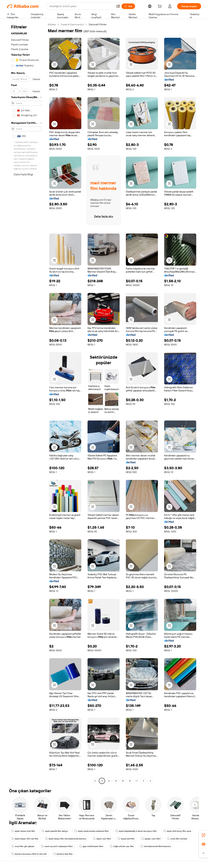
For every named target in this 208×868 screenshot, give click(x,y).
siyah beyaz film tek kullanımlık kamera (66, 839)
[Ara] (128, 6)
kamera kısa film (63, 854)
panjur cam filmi (151, 839)
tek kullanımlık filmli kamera (156, 846)
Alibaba (52, 24)
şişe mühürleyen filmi (91, 846)
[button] (118, 6)
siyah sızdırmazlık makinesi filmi (92, 831)
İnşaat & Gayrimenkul (72, 24)
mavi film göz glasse (23, 846)
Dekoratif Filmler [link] (98, 24)
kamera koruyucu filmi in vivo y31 (29, 854)
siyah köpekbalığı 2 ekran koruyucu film (136, 831)
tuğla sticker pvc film (122, 846)
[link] (203, 835)
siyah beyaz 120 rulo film (25, 839)
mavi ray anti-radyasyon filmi (57, 846)
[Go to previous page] (95, 781)
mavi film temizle (177, 839)
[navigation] (26, 403)
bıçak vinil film (126, 839)
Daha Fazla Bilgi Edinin (23, 176)
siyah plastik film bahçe (55, 831)
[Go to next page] (150, 781)
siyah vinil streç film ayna (177, 831)
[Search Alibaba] (81, 6)
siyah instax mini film (23, 831)
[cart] (160, 7)
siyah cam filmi (102, 839)
